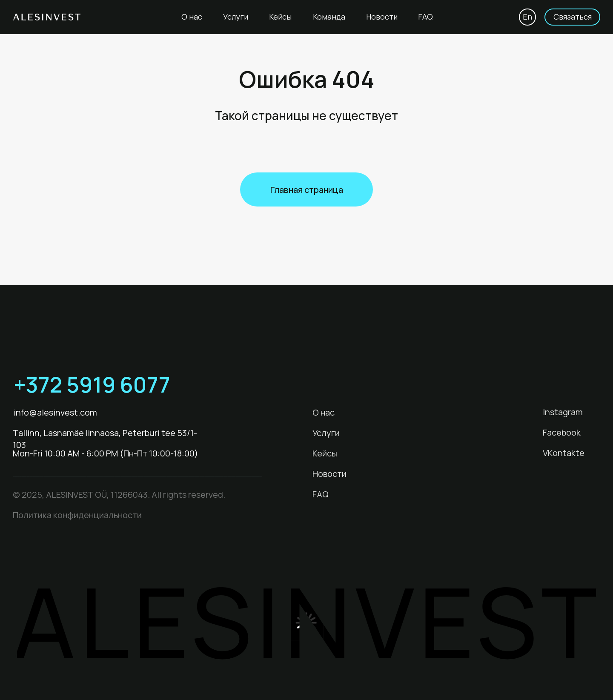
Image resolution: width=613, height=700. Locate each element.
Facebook (562, 432)
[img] (186, 384)
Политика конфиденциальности (77, 515)
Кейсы (280, 17)
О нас (192, 17)
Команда (329, 17)
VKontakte (564, 453)
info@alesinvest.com (55, 412)
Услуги (236, 17)
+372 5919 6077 (92, 384)
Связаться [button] (573, 17)
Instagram (563, 412)
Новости (382, 17)
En (527, 17)
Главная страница (307, 190)
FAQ (425, 17)
